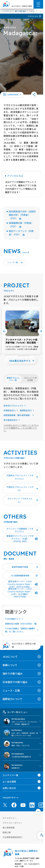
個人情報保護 (8, 828)
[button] (12, 95)
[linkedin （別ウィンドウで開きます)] (32, 805)
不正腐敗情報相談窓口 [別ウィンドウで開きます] (12, 837)
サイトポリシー (9, 818)
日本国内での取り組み (15, 682)
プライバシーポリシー (12, 823)
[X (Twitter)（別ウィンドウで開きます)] (5, 805)
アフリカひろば (15, 176)
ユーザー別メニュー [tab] (15, 712)
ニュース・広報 (11, 690)
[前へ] (37, 11)
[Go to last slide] (4, 331)
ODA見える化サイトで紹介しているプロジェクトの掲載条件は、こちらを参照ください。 (21, 428)
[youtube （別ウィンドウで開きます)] (23, 805)
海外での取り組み (12, 674)
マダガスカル (33, 16)
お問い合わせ (9, 788)
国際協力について (12, 699)
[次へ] (41, 11)
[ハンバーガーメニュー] (38, 3)
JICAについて (10, 657)
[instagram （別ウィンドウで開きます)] (41, 805)
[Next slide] (41, 331)
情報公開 (6, 832)
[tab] (16, 356)
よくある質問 (9, 782)
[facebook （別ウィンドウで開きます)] (14, 805)
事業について (10, 665)
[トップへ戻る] (38, 811)
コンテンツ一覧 (10, 775)
